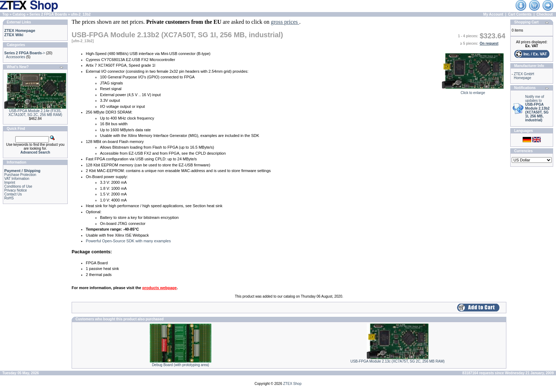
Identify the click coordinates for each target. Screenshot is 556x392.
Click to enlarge (473, 91)
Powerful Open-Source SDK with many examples (128, 241)
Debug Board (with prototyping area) (180, 365)
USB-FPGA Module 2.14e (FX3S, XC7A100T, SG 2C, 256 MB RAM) (35, 113)
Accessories (16, 57)
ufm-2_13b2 (81, 14)
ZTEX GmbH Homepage (524, 76)
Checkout (545, 14)
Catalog (19, 14)
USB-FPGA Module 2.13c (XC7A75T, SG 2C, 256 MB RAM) (397, 361)
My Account (493, 14)
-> (25, 53)
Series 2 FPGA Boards (48, 14)
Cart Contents (520, 14)
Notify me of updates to (537, 108)
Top (6, 14)
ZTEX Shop (293, 384)
